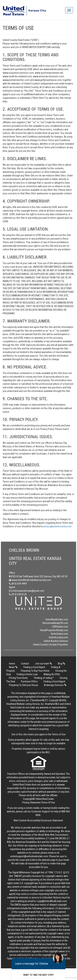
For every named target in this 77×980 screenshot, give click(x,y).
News (13, 667)
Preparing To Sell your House (24, 685)
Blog (62, 664)
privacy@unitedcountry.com (58, 526)
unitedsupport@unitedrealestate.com (29, 856)
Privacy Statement (31, 803)
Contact (25, 664)
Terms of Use (59, 734)
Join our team (43, 664)
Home (12, 664)
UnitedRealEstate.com (57, 619)
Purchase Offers (29, 681)
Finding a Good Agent (34, 667)
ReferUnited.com (59, 634)
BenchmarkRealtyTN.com (55, 623)
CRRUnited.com (60, 627)
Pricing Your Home (18, 678)
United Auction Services (56, 641)
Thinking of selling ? (44, 678)
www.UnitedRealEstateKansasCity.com (30, 580)
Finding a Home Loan (27, 674)
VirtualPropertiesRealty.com (54, 630)
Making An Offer (52, 674)
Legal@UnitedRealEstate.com (52, 901)
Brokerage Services (55, 685)
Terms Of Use (48, 803)
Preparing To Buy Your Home (35, 671)
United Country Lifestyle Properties (50, 645)
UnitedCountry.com (58, 637)
